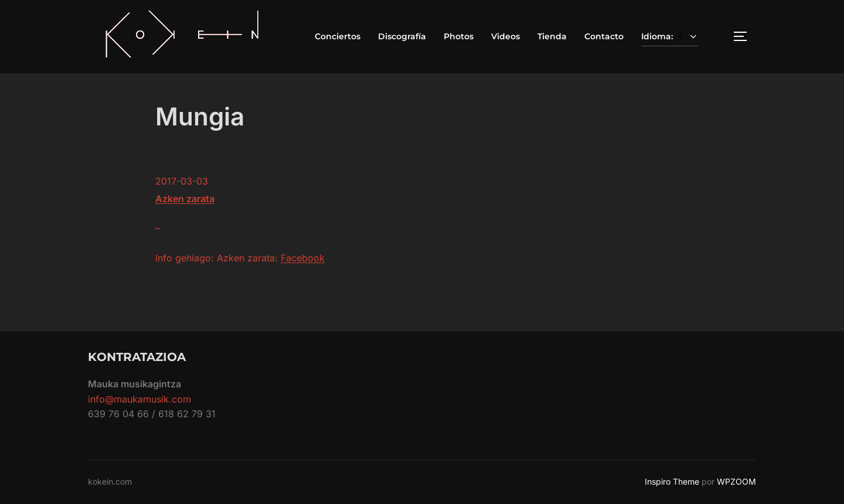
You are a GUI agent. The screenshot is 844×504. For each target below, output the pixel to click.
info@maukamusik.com (139, 399)
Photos (459, 36)
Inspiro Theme (672, 481)
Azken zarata (185, 199)
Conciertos (338, 36)
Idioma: (670, 36)
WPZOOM (736, 481)
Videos (506, 36)
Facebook (303, 258)
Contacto (604, 36)
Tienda (552, 36)
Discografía (402, 36)
